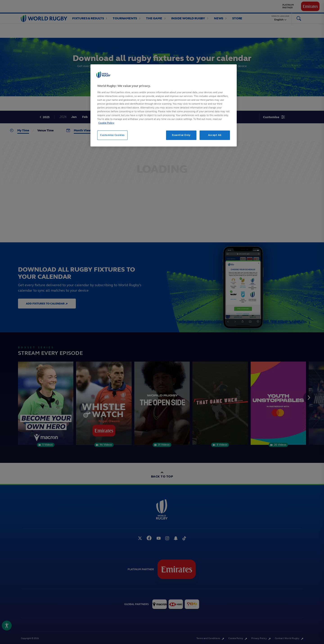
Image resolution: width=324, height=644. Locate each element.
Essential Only (181, 135)
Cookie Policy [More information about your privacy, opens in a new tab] (106, 123)
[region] (164, 105)
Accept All (215, 135)
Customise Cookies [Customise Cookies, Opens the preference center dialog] (112, 135)
